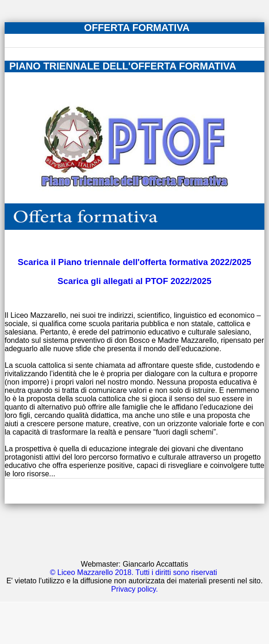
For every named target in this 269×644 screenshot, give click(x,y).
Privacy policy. (134, 589)
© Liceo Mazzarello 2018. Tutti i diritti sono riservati (134, 572)
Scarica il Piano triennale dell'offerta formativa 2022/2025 (134, 262)
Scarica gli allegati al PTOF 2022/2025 (134, 281)
